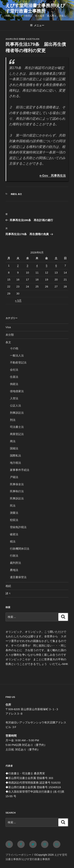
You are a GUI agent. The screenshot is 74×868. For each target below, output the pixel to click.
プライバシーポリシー (18, 855)
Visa (8, 327)
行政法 (14, 556)
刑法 (13, 420)
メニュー (37, 25)
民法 (13, 506)
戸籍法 (14, 477)
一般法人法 (17, 355)
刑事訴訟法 (17, 413)
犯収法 (14, 520)
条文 (20, 194)
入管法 (14, 398)
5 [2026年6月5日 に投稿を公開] (47, 266)
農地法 (14, 570)
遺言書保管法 (18, 577)
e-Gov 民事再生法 (53, 175)
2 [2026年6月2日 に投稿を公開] (18, 266)
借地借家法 (17, 391)
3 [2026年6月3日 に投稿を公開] (27, 266)
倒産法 (14, 194)
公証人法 (15, 405)
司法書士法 (17, 427)
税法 (13, 541)
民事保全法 (17, 484)
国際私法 (15, 456)
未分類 (10, 335)
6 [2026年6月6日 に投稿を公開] (56, 266)
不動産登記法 (18, 362)
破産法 (14, 534)
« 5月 (18, 300)
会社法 (14, 370)
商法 (13, 441)
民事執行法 (17, 491)
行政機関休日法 (20, 549)
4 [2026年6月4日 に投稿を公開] (37, 266)
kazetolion (33, 39)
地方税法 (15, 463)
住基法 (14, 377)
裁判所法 (15, 563)
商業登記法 (17, 434)
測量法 (14, 513)
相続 (8, 586)
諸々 (8, 593)
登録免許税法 (18, 527)
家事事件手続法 (20, 470)
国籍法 (14, 448)
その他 (14, 348)
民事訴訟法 (17, 498)
